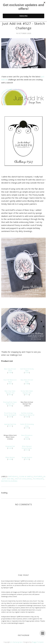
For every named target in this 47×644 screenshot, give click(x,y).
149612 (10, 384)
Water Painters (10, 457)
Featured (38, 476)
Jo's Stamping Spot (16, 642)
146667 (27, 417)
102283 (10, 448)
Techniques (38, 479)
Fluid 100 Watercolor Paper (10, 381)
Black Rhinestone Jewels (27, 436)
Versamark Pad (10, 446)
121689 (10, 373)
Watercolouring (9, 481)
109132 (27, 450)
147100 (10, 406)
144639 (27, 439)
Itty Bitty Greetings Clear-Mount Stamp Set (27, 414)
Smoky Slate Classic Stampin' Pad (27, 392)
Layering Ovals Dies (10, 424)
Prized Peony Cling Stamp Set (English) (10, 414)
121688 (27, 384)
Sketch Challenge (23, 479)
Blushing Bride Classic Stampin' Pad (10, 403)
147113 (27, 395)
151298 (10, 459)
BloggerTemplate (38, 642)
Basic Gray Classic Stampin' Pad (10, 392)
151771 (10, 426)
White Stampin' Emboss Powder (27, 447)
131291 (27, 373)
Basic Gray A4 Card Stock (10, 370)
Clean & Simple (26, 476)
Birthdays (13, 476)
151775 (27, 428)
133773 (27, 459)
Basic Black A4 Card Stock (27, 381)
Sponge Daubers (27, 457)
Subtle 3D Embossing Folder (27, 425)
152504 (10, 417)
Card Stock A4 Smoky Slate (27, 370)
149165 (10, 395)
